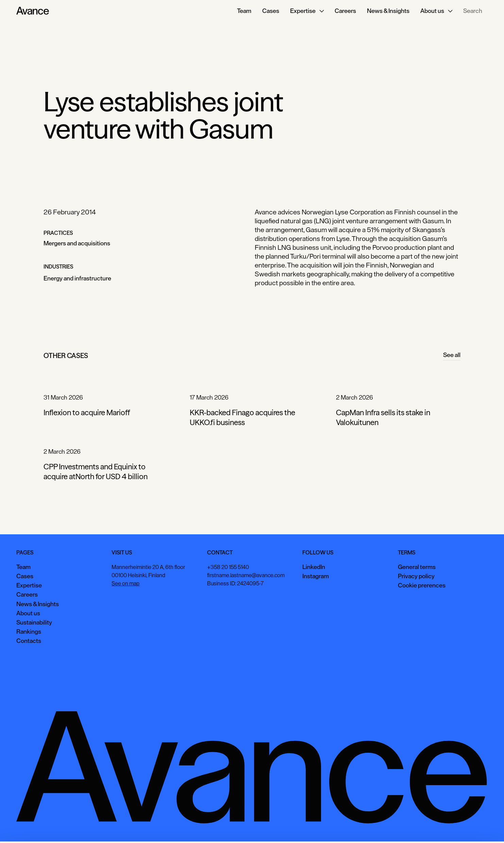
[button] (307, 11)
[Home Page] (33, 11)
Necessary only (475, 828)
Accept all (383, 828)
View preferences (426, 828)
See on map (125, 583)
